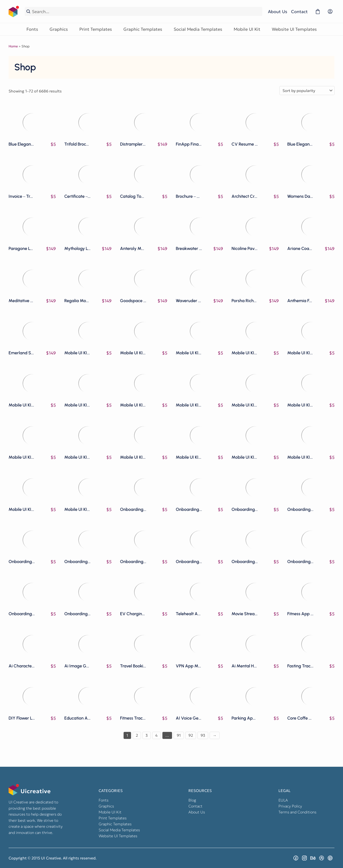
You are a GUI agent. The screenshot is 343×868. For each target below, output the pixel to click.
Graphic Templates (143, 29)
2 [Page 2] (137, 735)
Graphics (59, 29)
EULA (283, 800)
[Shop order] (307, 91)
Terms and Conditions (297, 812)
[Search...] (146, 12)
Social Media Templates (198, 29)
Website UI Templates (294, 29)
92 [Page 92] (191, 735)
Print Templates (96, 29)
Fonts (32, 29)
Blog (192, 800)
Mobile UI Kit (247, 29)
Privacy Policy (290, 806)
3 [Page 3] (147, 735)
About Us (278, 12)
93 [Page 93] (203, 735)
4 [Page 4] (156, 735)
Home (13, 46)
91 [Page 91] (179, 735)
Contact (299, 12)
